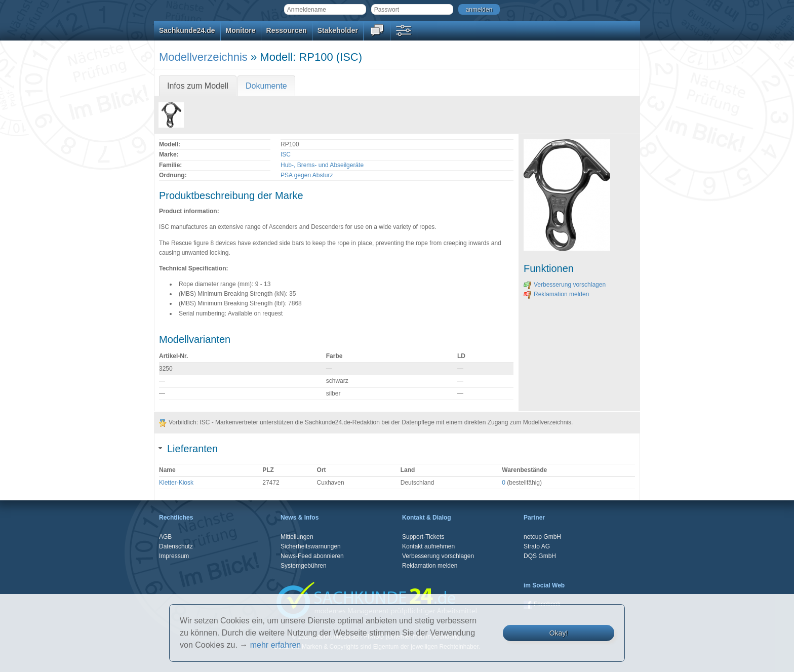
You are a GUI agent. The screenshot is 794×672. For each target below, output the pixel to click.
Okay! (559, 633)
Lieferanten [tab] (188, 449)
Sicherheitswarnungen (311, 546)
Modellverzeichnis (203, 57)
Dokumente (266, 86)
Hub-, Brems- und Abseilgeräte (322, 165)
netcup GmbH (542, 537)
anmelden (479, 10)
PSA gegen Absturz (307, 175)
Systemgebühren (304, 566)
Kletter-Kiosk (176, 483)
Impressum (174, 556)
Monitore (241, 30)
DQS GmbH (540, 556)
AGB (165, 537)
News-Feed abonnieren (312, 556)
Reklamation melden (556, 294)
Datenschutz (176, 546)
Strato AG (537, 546)
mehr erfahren (276, 645)
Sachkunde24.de (187, 30)
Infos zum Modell (198, 86)
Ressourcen (287, 30)
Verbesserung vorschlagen (565, 285)
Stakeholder (338, 30)
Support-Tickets (423, 537)
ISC (286, 154)
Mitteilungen (297, 537)
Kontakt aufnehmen (428, 546)
